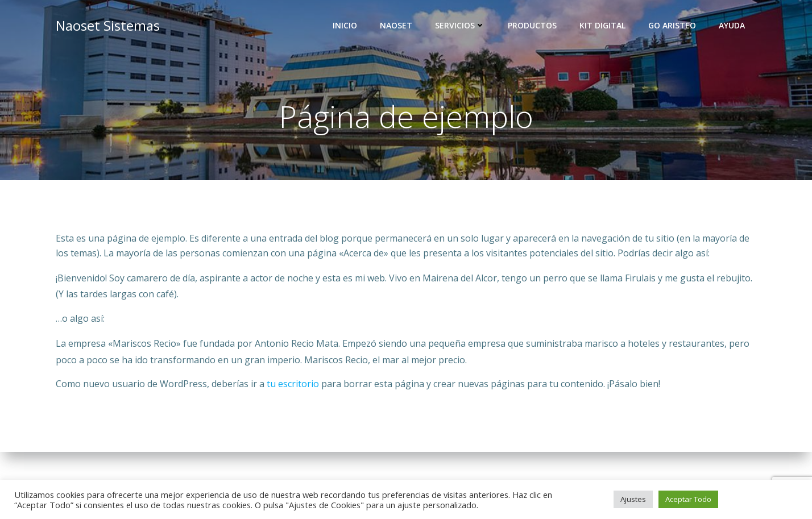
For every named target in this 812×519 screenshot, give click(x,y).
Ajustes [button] (633, 499)
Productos (532, 26)
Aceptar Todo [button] (688, 499)
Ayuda (732, 26)
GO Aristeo (672, 26)
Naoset (396, 26)
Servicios (460, 26)
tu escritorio (293, 384)
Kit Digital (602, 26)
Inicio (345, 26)
